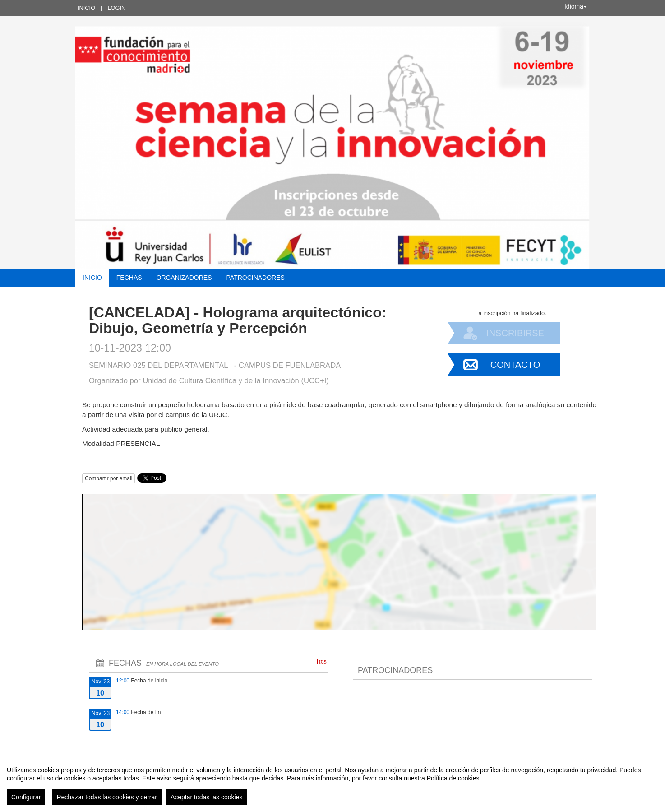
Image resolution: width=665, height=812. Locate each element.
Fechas (129, 278)
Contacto (515, 365)
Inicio (86, 8)
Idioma (576, 6)
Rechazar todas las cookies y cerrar (107, 797)
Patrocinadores (255, 278)
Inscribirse (515, 333)
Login (116, 8)
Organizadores (184, 278)
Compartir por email (109, 478)
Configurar (26, 797)
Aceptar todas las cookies (207, 797)
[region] (332, 782)
